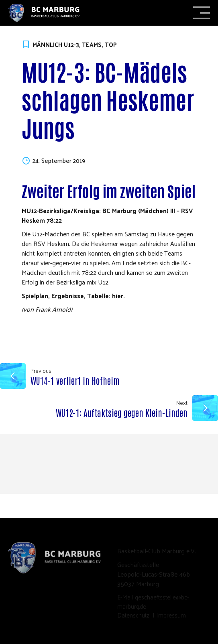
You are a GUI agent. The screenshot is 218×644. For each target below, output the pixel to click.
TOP (111, 45)
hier (118, 296)
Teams (92, 45)
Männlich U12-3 (56, 45)
